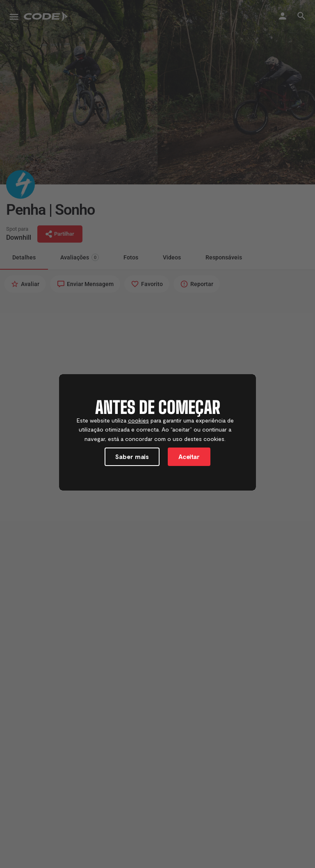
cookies (138, 420)
